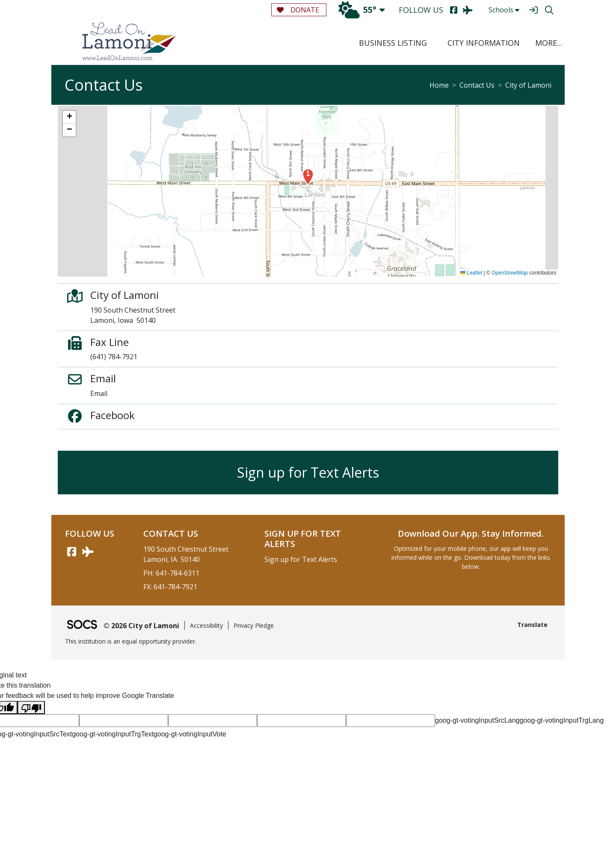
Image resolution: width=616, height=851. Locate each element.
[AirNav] (468, 10)
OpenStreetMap (510, 273)
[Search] (549, 10)
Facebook (113, 415)
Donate (298, 10)
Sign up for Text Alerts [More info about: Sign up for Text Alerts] (308, 472)
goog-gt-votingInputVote (190, 734)
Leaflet (471, 273)
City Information (484, 43)
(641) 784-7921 (114, 357)
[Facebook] (454, 10)
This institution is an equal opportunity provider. (131, 641)
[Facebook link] (71, 552)
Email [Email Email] (99, 393)
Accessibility (206, 625)
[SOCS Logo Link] (82, 625)
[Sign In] (533, 10)
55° (357, 10)
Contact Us (477, 85)
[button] (547, 43)
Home (439, 85)
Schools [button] (504, 10)
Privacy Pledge (254, 625)
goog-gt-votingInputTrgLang (561, 720)
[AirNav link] (88, 552)
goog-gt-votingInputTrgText (113, 734)
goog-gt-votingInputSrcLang (477, 720)
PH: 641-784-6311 (171, 573)
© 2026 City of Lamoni (141, 626)
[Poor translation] (31, 708)
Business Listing (393, 43)
